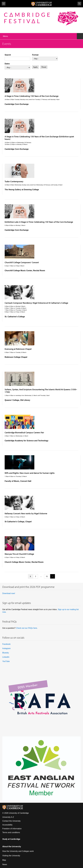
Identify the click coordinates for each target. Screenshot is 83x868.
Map (4, 860)
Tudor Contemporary (14, 181)
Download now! (9, 593)
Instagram (6, 648)
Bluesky (6, 653)
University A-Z (8, 817)
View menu (4, 4)
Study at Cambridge (11, 839)
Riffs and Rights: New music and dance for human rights (30, 473)
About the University (12, 846)
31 (47, 576)
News (5, 864)
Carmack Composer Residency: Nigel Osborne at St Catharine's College (36, 303)
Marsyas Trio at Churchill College (19, 554)
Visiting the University (11, 856)
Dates (7, 64)
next (52, 576)
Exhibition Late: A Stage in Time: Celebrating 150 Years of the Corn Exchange (39, 222)
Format (35, 55)
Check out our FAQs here (26, 628)
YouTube (6, 661)
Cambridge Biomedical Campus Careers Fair (24, 432)
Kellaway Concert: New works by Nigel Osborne (26, 513)
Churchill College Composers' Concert (22, 262)
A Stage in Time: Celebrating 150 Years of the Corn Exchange (32, 96)
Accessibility (7, 825)
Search (79, 4)
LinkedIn (6, 657)
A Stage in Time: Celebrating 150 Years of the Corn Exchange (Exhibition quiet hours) (39, 138)
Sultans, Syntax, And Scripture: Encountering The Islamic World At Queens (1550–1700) (41, 391)
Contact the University (11, 821)
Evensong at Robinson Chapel (18, 349)
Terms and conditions (11, 832)
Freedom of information (12, 829)
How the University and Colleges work (18, 851)
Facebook (6, 644)
